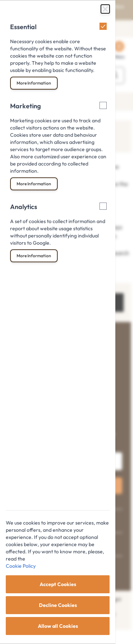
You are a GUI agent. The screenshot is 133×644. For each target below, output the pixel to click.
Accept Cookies (58, 584)
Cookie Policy (21, 566)
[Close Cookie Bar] (105, 9)
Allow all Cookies (58, 626)
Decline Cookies (58, 605)
